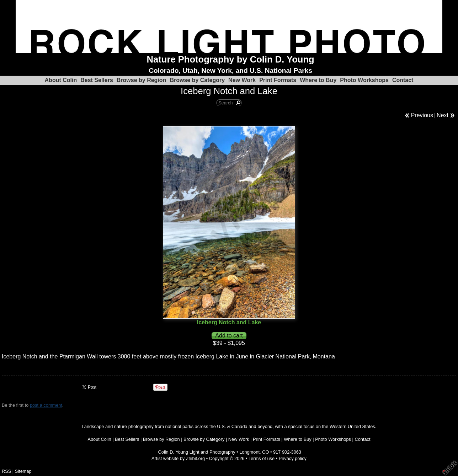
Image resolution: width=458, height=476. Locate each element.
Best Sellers (97, 80)
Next (443, 115)
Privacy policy (293, 458)
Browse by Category (197, 80)
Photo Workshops (364, 80)
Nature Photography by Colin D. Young (231, 59)
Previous (422, 115)
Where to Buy (318, 80)
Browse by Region (142, 80)
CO (265, 452)
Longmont (249, 452)
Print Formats (278, 80)
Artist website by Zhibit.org (178, 458)
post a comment (46, 405)
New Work (242, 80)
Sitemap (23, 471)
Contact (403, 80)
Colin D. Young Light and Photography (197, 452)
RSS (6, 471)
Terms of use (262, 458)
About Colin (61, 80)
